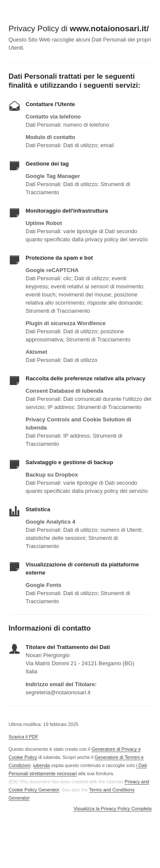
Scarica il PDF (23, 737)
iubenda (42, 765)
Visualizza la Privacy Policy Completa (112, 809)
